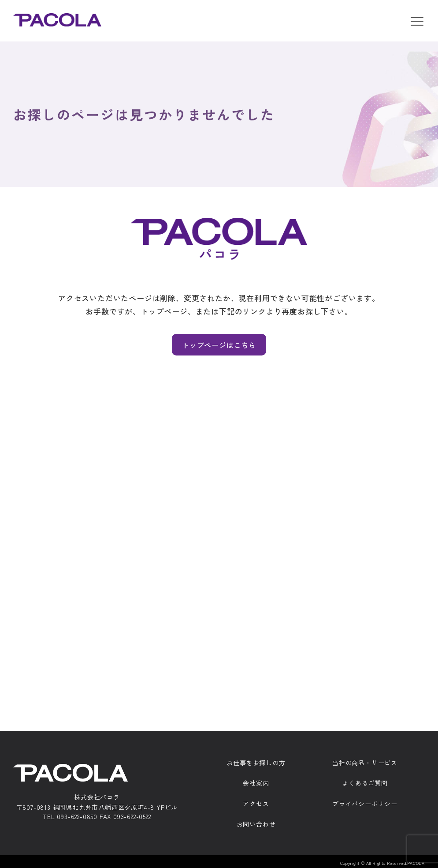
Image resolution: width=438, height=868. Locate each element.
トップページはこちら (219, 345)
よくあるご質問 (365, 780)
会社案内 (256, 780)
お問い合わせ (256, 818)
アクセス (256, 799)
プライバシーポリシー (365, 799)
